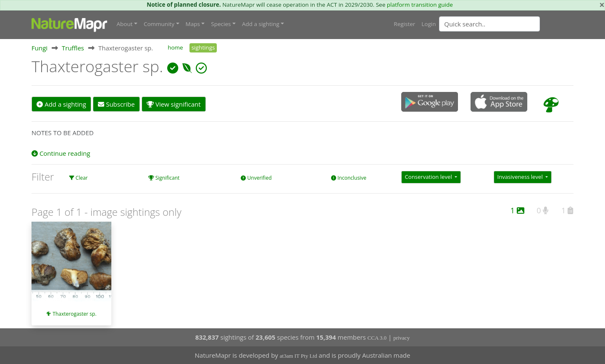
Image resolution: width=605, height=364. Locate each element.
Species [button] (221, 24)
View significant (174, 104)
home (175, 47)
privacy (401, 338)
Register (404, 24)
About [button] (125, 24)
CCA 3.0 (377, 338)
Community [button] (159, 24)
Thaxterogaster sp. (74, 314)
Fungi (39, 48)
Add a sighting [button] (261, 24)
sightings (203, 47)
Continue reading (61, 153)
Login (429, 24)
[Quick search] (489, 24)
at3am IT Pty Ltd (299, 356)
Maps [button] (193, 24)
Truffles (73, 48)
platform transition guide (420, 5)
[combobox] (506, 24)
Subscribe (116, 104)
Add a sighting (61, 104)
